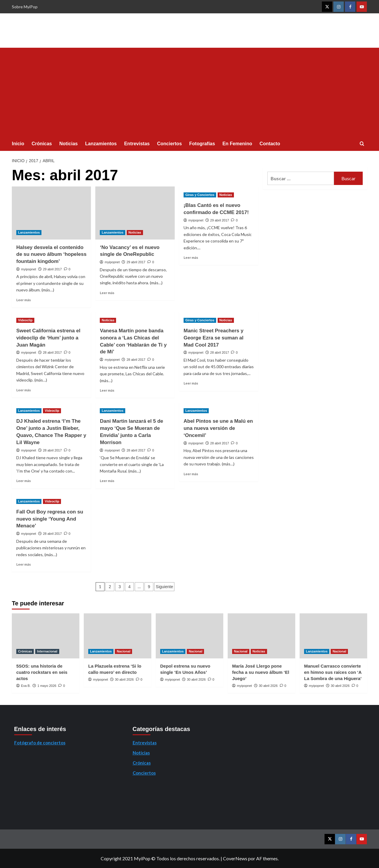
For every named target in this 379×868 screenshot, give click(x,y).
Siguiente (164, 587)
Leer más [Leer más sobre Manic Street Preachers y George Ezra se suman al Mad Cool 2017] (191, 383)
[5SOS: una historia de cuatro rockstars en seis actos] (46, 636)
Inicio (18, 144)
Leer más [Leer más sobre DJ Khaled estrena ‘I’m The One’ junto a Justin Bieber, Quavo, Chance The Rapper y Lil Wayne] (24, 481)
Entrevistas (137, 144)
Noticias (68, 144)
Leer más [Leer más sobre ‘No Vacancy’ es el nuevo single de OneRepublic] (107, 293)
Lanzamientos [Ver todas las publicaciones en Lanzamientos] (29, 232)
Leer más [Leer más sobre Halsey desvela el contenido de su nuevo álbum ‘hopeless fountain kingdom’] (24, 300)
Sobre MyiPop (25, 7)
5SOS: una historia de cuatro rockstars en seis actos (42, 672)
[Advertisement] (189, 92)
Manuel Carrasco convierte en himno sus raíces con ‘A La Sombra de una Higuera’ (333, 672)
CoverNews (235, 858)
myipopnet (29, 269)
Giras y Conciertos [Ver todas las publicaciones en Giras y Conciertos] (200, 195)
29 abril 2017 (52, 269)
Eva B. (26, 686)
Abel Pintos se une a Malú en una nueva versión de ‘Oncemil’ (218, 428)
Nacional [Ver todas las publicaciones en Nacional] (123, 651)
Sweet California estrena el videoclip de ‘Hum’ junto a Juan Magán (48, 338)
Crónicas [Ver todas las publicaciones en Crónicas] (25, 651)
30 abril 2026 (124, 679)
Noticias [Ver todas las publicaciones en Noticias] (135, 232)
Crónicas (42, 144)
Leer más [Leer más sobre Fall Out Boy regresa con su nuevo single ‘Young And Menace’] (24, 564)
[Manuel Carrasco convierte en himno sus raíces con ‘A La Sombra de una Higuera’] (333, 636)
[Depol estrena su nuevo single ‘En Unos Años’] (189, 636)
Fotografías (202, 144)
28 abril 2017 (52, 352)
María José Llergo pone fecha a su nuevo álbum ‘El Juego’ (261, 672)
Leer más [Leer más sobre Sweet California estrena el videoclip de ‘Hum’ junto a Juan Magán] (24, 390)
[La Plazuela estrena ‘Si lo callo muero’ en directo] (118, 636)
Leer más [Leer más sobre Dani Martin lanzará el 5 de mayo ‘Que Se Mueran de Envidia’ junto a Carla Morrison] (107, 481)
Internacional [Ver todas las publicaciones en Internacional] (47, 651)
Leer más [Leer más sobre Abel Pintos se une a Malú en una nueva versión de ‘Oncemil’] (191, 474)
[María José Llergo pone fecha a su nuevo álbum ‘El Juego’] (261, 636)
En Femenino (237, 144)
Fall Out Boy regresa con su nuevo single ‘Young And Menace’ (50, 519)
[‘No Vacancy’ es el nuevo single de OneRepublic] (135, 213)
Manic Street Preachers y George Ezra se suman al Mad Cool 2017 (213, 338)
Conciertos (169, 144)
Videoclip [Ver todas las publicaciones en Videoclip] (25, 320)
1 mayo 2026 (47, 686)
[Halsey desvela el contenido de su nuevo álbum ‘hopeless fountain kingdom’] (51, 213)
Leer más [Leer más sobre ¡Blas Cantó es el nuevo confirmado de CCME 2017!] (191, 257)
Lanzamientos (101, 144)
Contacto (270, 144)
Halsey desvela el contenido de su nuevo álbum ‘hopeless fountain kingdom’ (51, 255)
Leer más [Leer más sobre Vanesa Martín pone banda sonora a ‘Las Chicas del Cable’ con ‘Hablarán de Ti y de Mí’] (107, 390)
